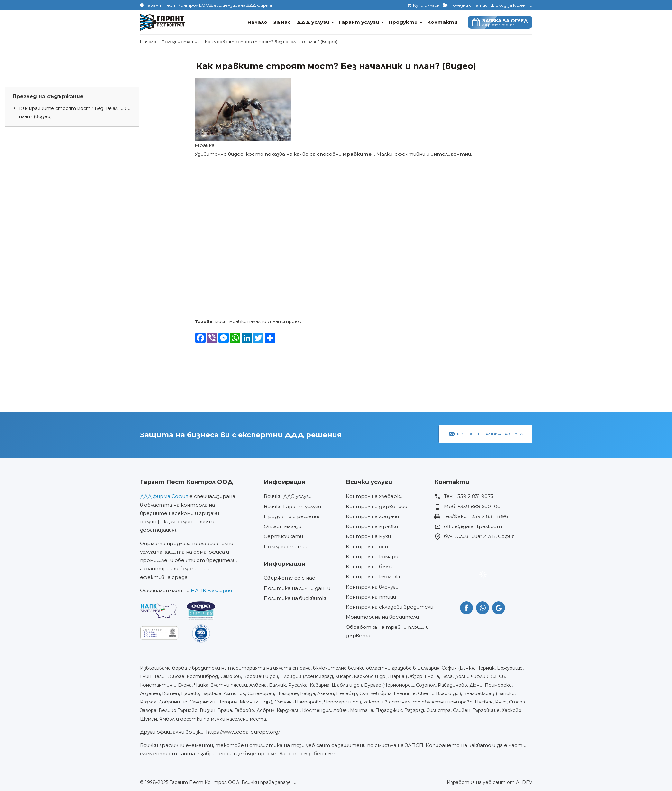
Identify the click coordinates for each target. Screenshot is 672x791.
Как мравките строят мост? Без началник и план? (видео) (75, 112)
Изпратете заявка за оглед (490, 434)
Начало (148, 42)
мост (222, 321)
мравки (238, 321)
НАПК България (211, 590)
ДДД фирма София (164, 496)
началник (258, 321)
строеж (291, 321)
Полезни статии (181, 42)
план (275, 321)
